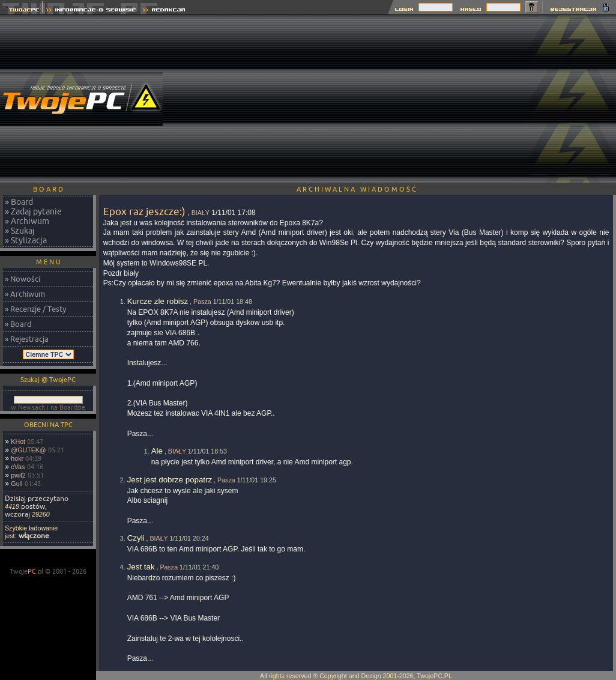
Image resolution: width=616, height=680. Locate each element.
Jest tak (141, 567)
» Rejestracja (27, 339)
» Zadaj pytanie (33, 211)
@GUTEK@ (28, 450)
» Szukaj (20, 231)
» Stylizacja (26, 240)
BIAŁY (201, 213)
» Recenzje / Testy (35, 309)
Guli (17, 484)
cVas (18, 467)
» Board (19, 202)
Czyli (136, 538)
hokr (17, 458)
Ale (157, 451)
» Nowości (23, 279)
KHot (18, 442)
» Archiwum (27, 221)
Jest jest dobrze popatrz (170, 480)
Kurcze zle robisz (158, 301)
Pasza (202, 302)
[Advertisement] (406, 99)
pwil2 (18, 475)
